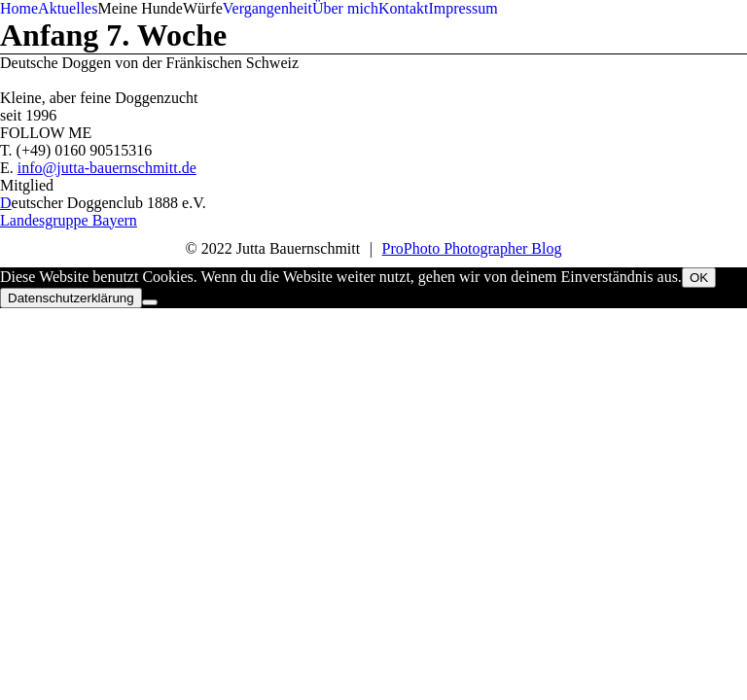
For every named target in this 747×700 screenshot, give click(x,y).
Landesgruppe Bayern (69, 220)
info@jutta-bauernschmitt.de (107, 168)
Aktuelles (68, 8)
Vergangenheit (267, 8)
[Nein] (150, 302)
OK (699, 278)
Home (19, 8)
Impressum (462, 8)
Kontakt (404, 8)
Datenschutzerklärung (71, 298)
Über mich (345, 8)
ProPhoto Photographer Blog (472, 248)
